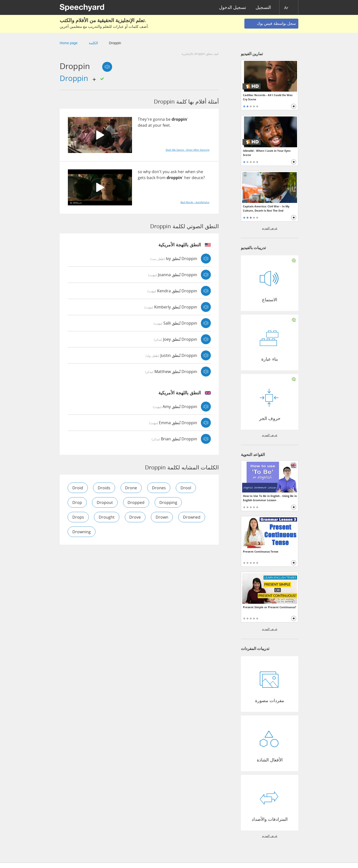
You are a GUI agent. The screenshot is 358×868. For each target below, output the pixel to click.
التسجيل (263, 8)
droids (104, 488)
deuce (197, 178)
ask (174, 172)
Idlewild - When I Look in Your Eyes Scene (267, 153)
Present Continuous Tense (261, 551)
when (190, 172)
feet (166, 125)
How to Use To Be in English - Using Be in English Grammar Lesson (270, 498)
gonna (159, 119)
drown (162, 517)
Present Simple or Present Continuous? (269, 607)
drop (77, 502)
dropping (169, 502)
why (147, 172)
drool (187, 488)
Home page (69, 43)
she (200, 172)
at (150, 125)
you (166, 172)
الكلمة (93, 43)
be (168, 119)
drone (132, 488)
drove (135, 517)
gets (142, 178)
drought (107, 517)
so (140, 172)
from (161, 178)
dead (142, 125)
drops (78, 517)
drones (159, 488)
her (181, 172)
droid (78, 488)
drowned (192, 517)
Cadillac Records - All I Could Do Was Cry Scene (268, 97)
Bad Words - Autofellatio (195, 202)
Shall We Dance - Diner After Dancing (187, 150)
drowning (82, 532)
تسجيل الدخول (233, 8)
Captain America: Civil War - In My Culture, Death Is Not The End (266, 208)
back (151, 178)
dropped (136, 502)
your (157, 125)
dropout (105, 502)
